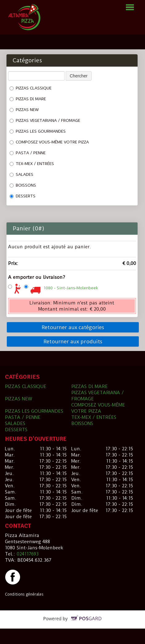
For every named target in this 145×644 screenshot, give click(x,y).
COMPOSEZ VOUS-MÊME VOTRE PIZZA (49, 142)
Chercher (79, 76)
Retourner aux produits (73, 341)
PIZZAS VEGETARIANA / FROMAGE (45, 120)
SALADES (21, 174)
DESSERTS (23, 196)
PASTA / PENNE (28, 153)
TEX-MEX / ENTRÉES (32, 164)
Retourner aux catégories (73, 327)
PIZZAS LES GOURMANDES (38, 131)
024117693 (28, 554)
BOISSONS (23, 185)
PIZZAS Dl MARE (28, 99)
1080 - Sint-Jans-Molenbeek (71, 288)
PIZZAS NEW (24, 110)
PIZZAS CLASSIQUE (31, 88)
